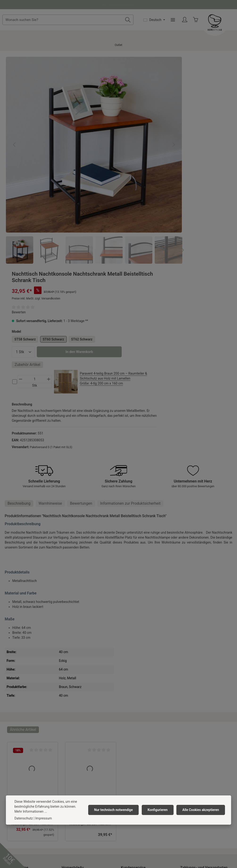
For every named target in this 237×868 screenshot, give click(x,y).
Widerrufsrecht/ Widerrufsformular (147, 763)
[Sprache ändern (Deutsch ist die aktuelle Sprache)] (188, 23)
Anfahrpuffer (71, 778)
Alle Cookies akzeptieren (201, 810)
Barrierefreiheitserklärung (81, 763)
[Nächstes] (125, 127)
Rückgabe (128, 748)
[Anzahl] (160, 160)
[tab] (19, 349)
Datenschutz (71, 748)
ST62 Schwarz (162, 147)
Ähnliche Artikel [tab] (23, 575)
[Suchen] (161, 23)
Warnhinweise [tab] (50, 349)
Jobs (65, 733)
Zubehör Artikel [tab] (164, 187)
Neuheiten (69, 786)
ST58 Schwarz (162, 138)
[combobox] (101, 23)
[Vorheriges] (15, 127)
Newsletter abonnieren (78, 771)
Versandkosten (107, 845)
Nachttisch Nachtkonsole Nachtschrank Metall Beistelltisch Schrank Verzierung (32, 647)
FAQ (124, 756)
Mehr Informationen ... (31, 811)
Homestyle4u (73, 713)
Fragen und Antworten (118, 4)
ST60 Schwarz (190, 138)
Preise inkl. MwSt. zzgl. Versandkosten (173, 97)
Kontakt (127, 726)
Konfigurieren (159, 810)
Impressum (70, 756)
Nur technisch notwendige (116, 810)
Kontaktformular (39, 779)
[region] (70, 139)
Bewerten (156, 111)
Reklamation (130, 741)
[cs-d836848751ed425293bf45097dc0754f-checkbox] (151, 210)
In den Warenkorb (187, 174)
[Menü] (206, 23)
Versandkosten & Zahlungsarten (145, 733)
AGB (65, 741)
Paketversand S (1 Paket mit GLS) (188, 291)
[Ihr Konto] (218, 23)
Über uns (68, 726)
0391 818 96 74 (18, 744)
